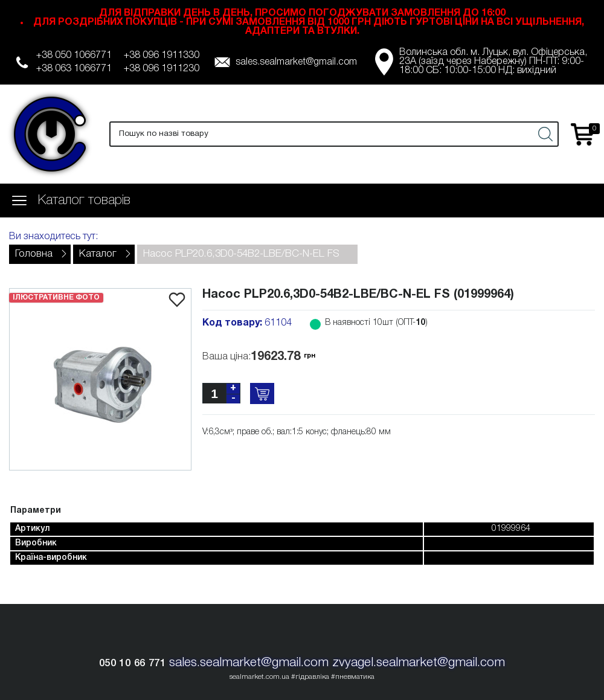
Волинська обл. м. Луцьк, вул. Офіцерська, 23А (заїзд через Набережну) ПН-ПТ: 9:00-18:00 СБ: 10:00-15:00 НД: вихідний (493, 62)
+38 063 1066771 (74, 69)
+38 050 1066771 (74, 56)
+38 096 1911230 (162, 69)
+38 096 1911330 (162, 56)
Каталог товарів (84, 201)
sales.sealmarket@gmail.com (296, 62)
